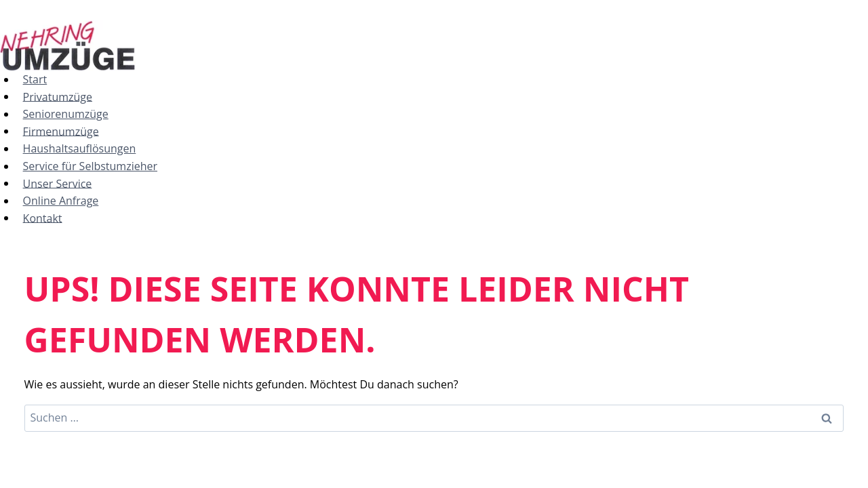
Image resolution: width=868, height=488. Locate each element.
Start (35, 79)
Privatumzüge (58, 96)
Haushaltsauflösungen (80, 148)
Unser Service (58, 183)
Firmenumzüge (61, 131)
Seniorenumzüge (66, 114)
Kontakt (43, 218)
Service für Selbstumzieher (90, 166)
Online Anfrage (61, 201)
